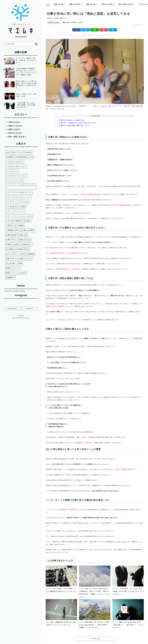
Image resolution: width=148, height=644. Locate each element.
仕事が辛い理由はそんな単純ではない (73, 120)
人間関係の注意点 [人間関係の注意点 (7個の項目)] (13, 230)
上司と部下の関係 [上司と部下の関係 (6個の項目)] (13, 221)
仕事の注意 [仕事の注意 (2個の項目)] (23, 235)
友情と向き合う (92, 4)
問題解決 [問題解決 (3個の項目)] (31, 254)
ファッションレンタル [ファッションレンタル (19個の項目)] (15, 180)
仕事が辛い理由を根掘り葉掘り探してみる (74, 125)
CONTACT (29, 308)
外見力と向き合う (108, 4)
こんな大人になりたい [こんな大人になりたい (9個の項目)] (15, 162)
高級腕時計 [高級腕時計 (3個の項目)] (10, 277)
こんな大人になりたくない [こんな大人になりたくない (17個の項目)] (16, 166)
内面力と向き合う (75, 4)
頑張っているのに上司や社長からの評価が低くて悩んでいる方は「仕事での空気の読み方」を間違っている (94, 591)
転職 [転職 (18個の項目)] (20, 263)
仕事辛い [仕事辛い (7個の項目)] (17, 244)
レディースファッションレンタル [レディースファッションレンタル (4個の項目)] (19, 216)
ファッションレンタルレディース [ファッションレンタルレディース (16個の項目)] (19, 192)
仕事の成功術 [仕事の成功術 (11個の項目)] (11, 235)
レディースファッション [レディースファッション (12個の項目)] (15, 211)
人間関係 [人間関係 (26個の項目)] (20, 225)
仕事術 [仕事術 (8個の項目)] (9, 244)
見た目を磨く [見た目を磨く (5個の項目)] (11, 263)
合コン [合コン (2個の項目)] (9, 254)
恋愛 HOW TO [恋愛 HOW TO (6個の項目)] (12, 258)
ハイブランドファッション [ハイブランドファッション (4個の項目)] (16, 176)
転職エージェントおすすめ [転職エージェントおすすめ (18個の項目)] (16, 273)
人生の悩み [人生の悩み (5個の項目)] (26, 221)
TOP (48, 4)
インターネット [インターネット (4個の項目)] (12, 171)
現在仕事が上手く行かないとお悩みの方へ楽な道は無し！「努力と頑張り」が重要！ (94, 625)
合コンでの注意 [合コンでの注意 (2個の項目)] (20, 254)
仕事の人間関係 (71, 22)
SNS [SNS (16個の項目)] (8, 152)
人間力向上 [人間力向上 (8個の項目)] (10, 225)
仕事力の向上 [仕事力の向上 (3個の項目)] (11, 239)
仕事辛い (81, 22)
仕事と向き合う (59, 4)
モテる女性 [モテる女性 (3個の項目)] (10, 206)
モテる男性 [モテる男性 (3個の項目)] (21, 206)
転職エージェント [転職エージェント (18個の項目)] (13, 268)
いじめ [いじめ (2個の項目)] (31, 157)
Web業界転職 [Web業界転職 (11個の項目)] (21, 157)
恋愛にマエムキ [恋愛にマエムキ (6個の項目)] (25, 258)
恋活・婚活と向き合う (126, 4)
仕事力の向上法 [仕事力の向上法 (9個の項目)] (25, 239)
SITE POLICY (12, 308)
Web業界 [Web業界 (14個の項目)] (10, 157)
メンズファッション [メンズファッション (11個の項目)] (23, 197)
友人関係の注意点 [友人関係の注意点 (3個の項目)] (22, 249)
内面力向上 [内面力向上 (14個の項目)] (27, 244)
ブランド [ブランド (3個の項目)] (9, 197)
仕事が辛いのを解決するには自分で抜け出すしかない (78, 123)
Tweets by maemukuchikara (15, 291)
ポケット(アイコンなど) (104, 30)
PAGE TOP (96, 639)
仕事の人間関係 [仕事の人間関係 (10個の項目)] (28, 230)
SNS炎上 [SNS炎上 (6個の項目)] (28, 152)
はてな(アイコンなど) (113, 30)
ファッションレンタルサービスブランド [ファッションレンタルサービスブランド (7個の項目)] (20, 186)
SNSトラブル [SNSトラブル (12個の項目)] (17, 152)
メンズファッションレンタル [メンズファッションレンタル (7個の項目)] (17, 202)
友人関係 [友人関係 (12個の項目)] (9, 249)
